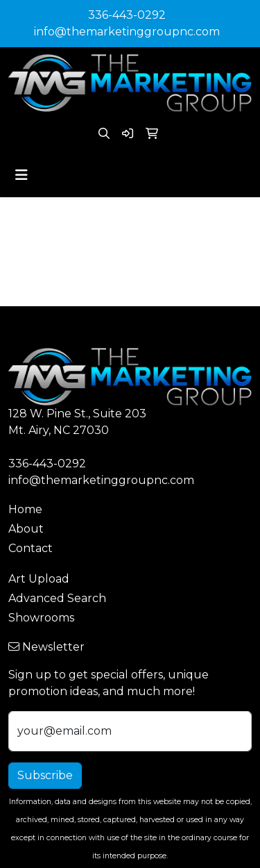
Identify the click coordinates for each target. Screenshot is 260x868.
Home (25, 509)
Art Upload (39, 579)
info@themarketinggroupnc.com (127, 32)
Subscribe (45, 775)
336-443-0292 (127, 15)
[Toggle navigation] (21, 175)
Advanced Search (57, 598)
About (26, 529)
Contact (31, 548)
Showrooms (41, 618)
